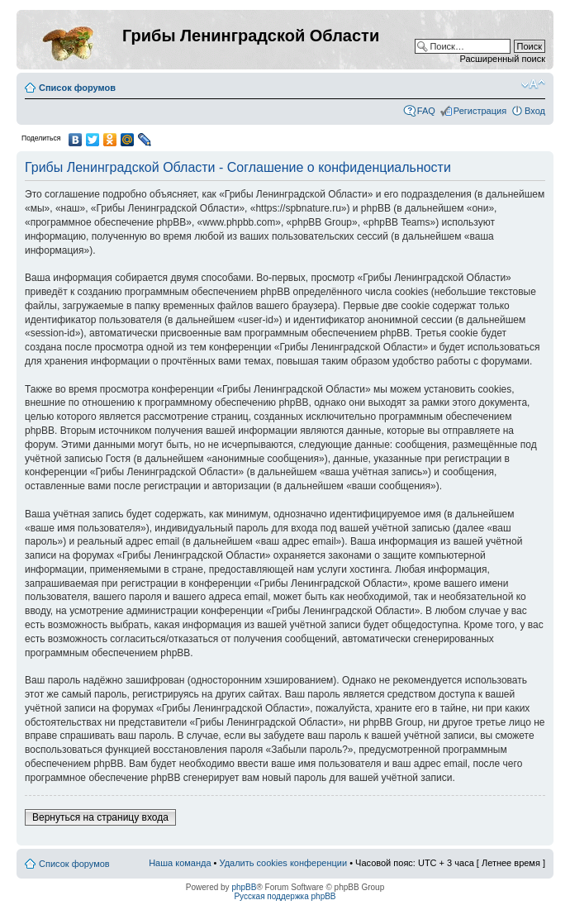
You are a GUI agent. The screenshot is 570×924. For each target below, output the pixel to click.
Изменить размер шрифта (533, 84)
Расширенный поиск (502, 59)
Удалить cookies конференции (284, 863)
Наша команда (180, 863)
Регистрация (480, 111)
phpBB (244, 887)
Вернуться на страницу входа (100, 817)
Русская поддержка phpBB (285, 896)
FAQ (426, 111)
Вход (535, 111)
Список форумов (77, 88)
